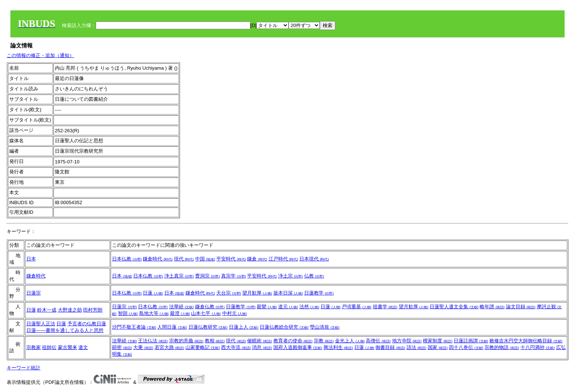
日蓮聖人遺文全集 (454, 307)
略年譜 (492, 307)
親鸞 (267, 307)
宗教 (324, 341)
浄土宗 (291, 276)
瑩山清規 (325, 327)
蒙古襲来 (68, 347)
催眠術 (259, 341)
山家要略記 (203, 347)
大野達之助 (70, 310)
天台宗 (229, 293)
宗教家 (34, 347)
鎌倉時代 (158, 259)
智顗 (128, 313)
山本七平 (206, 313)
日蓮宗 (34, 293)
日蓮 (153, 293)
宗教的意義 (186, 341)
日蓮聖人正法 (41, 324)
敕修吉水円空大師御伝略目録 (526, 341)
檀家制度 (438, 341)
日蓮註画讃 (471, 341)
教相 (215, 341)
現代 (184, 259)
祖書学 (385, 307)
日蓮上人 (244, 327)
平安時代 (231, 259)
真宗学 (234, 276)
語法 (417, 347)
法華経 (182, 307)
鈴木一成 (47, 310)
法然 (309, 307)
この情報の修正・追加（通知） (40, 55)
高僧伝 (378, 341)
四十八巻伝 (466, 347)
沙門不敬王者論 (134, 327)
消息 (262, 347)
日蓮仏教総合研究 (284, 327)
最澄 (180, 313)
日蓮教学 (319, 293)
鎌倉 (257, 259)
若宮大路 (170, 347)
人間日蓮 (172, 327)
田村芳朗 (93, 310)
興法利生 (338, 347)
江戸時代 (283, 259)
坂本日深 (288, 293)
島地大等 (154, 313)
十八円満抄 (538, 347)
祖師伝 (49, 347)
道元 (288, 307)
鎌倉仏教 (210, 307)
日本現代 (314, 259)
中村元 (235, 313)
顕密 (122, 347)
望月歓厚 (257, 293)
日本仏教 (127, 259)
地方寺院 (407, 341)
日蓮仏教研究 (208, 327)
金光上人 (350, 341)
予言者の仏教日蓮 (87, 324)
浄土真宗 (179, 276)
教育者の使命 (293, 341)
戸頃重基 (356, 307)
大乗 (143, 347)
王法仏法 (153, 341)
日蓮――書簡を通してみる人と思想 (65, 330)
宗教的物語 (502, 347)
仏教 (314, 276)
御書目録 (390, 347)
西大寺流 (236, 347)
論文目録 (521, 307)
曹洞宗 (208, 276)
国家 (438, 347)
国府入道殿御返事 (298, 347)
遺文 (83, 347)
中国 (205, 259)
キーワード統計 (24, 368)
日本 (31, 259)
